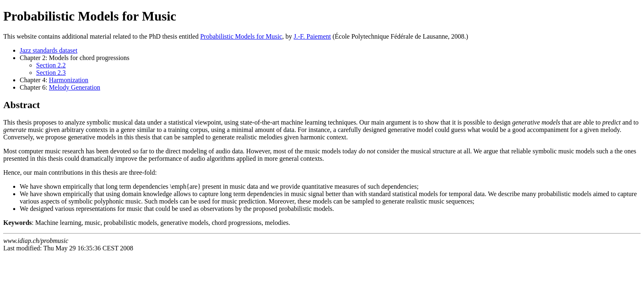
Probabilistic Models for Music (241, 36)
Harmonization (69, 80)
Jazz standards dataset (48, 50)
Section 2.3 (51, 73)
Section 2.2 (51, 65)
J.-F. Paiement (312, 36)
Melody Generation (75, 87)
